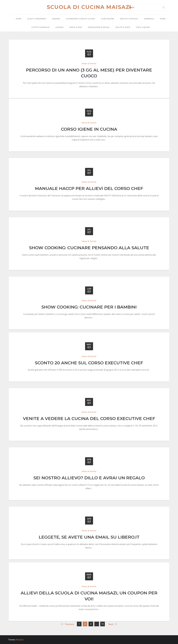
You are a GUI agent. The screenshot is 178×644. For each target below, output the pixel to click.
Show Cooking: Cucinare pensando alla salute (89, 248)
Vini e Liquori (143, 27)
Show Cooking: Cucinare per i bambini (89, 307)
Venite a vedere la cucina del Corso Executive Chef (89, 419)
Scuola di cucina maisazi (89, 7)
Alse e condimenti (37, 19)
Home (19, 19)
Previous (68, 624)
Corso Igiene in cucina (89, 129)
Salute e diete (123, 27)
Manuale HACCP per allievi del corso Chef (89, 189)
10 (102, 624)
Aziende (56, 19)
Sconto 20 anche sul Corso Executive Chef (89, 363)
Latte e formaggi (41, 27)
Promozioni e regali (99, 27)
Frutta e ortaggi (129, 19)
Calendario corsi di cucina (81, 19)
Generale (149, 19)
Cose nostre (107, 19)
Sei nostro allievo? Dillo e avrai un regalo (89, 478)
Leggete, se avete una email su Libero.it (89, 537)
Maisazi (20, 640)
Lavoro (60, 27)
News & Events (89, 64)
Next (113, 624)
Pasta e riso (76, 27)
